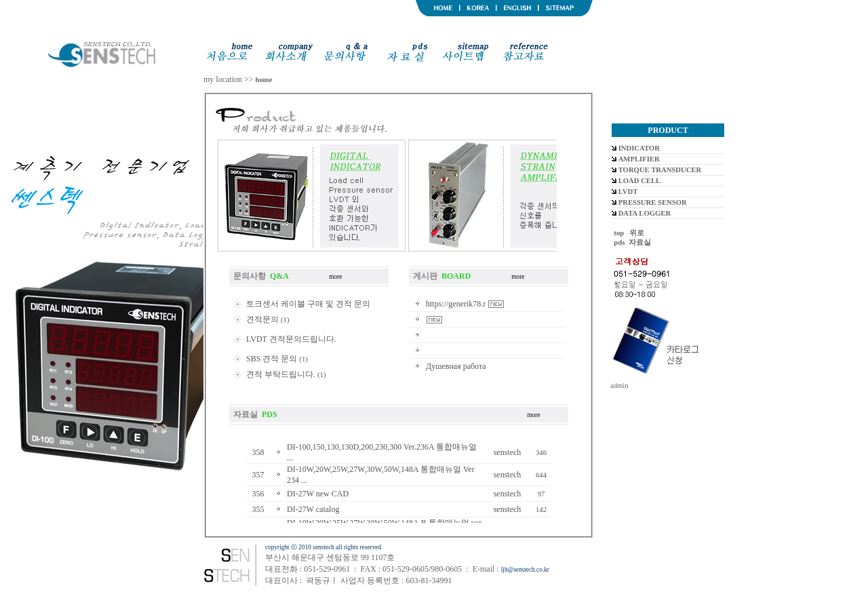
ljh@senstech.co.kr (525, 570)
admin (619, 386)
